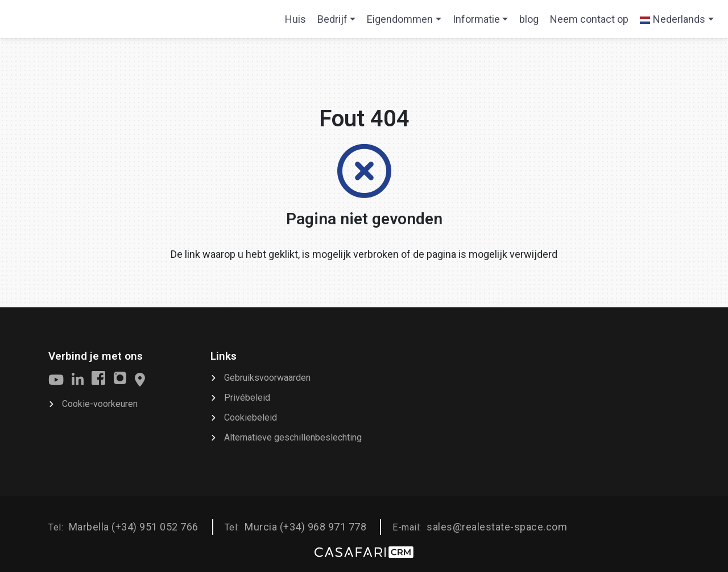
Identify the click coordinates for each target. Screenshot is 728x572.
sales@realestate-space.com (497, 527)
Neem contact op (589, 19)
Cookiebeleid (251, 417)
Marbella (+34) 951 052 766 (134, 527)
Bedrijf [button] (332, 19)
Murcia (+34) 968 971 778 (305, 527)
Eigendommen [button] (400, 19)
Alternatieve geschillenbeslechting (293, 437)
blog (529, 19)
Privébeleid (247, 398)
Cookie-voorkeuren (100, 404)
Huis (298, 23)
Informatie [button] (476, 19)
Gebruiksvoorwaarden (267, 378)
